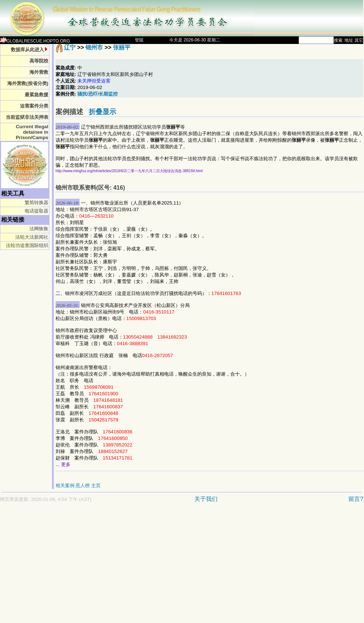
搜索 (338, 40)
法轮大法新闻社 (32, 237)
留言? (356, 499)
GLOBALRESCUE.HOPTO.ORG (35, 41)
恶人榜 (83, 486)
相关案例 (65, 486)
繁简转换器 (37, 203)
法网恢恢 (39, 229)
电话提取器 (37, 211)
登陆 (139, 40)
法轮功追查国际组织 (27, 245)
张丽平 (122, 47)
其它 (359, 40)
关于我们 (206, 499)
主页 (96, 486)
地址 (349, 40)
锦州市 (94, 47)
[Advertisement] (139, 566)
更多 (66, 464)
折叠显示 (102, 112)
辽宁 (70, 47)
